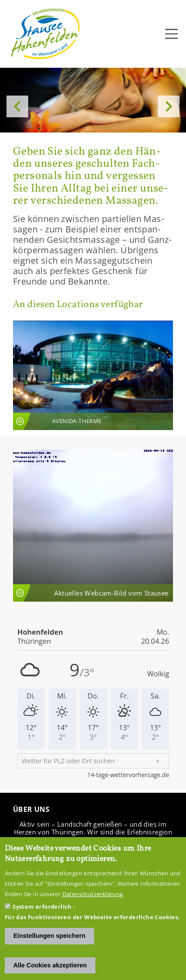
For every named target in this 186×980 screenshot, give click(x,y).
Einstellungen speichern (49, 936)
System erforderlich (42, 907)
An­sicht (93, 375)
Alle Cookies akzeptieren (50, 965)
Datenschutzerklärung (93, 894)
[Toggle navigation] (172, 34)
